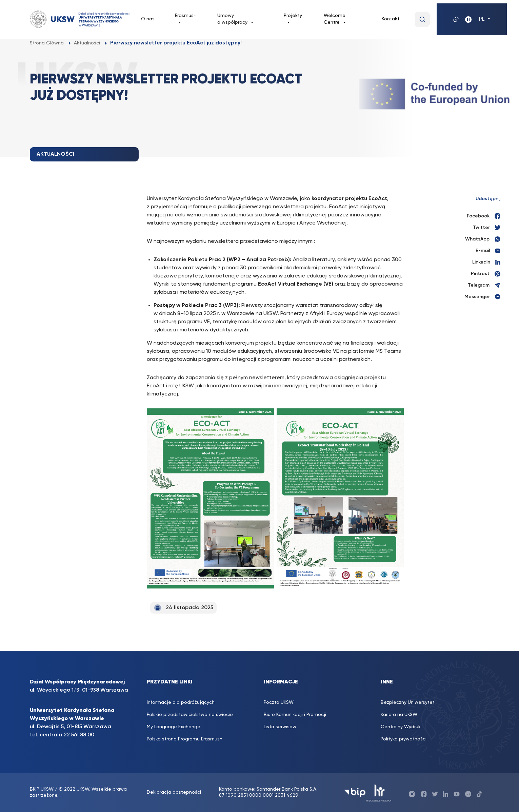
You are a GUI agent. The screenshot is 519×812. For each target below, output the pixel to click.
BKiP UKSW (42, 789)
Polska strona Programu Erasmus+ (185, 739)
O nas (148, 19)
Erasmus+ (186, 20)
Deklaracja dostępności (174, 792)
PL (482, 19)
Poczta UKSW (279, 702)
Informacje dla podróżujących (181, 702)
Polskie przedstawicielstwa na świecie (190, 715)
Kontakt (391, 19)
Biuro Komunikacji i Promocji (295, 715)
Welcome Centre (335, 20)
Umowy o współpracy (236, 20)
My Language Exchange (174, 727)
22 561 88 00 (79, 735)
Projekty (293, 20)
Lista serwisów (280, 727)
